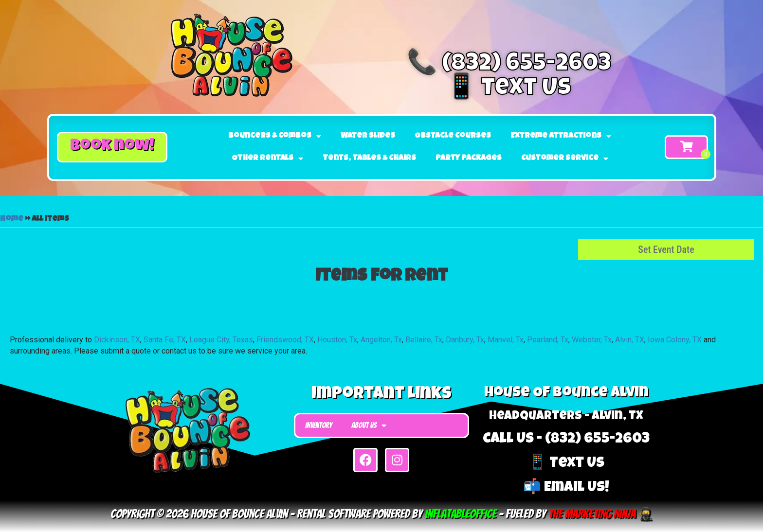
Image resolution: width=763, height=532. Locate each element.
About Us (369, 426)
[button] (112, 147)
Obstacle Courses (453, 136)
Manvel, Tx (506, 340)
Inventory (318, 425)
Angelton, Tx (381, 340)
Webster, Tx (592, 340)
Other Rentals (267, 159)
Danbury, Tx (465, 340)
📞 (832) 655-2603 (509, 65)
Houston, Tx (337, 340)
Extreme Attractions (561, 136)
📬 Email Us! (566, 488)
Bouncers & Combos (275, 136)
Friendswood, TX (285, 340)
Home (12, 219)
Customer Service (565, 159)
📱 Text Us (509, 89)
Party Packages (469, 159)
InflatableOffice (461, 514)
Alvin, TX (630, 340)
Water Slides (368, 136)
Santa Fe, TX (165, 340)
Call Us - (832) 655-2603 (566, 440)
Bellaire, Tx (424, 340)
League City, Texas (221, 340)
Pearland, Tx (548, 340)
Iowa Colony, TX (675, 340)
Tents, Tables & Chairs (369, 159)
